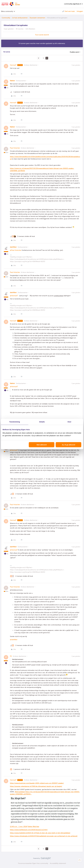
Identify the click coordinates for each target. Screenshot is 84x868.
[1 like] (20, 92)
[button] (69, 11)
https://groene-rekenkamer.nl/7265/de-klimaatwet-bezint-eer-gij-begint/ (36, 786)
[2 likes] (21, 494)
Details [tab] (42, 422)
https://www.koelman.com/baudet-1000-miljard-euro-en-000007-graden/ (37, 783)
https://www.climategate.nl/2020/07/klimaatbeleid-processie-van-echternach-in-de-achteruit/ (44, 836)
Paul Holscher (15, 148)
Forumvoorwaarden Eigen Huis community (33, 863)
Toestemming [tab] (15, 422)
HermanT (13, 65)
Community (6, 18)
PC (11, 656)
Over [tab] (69, 422)
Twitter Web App (33, 827)
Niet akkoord (42, 445)
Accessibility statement (58, 863)
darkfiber (13, 247)
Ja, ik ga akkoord (68, 445)
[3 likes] (22, 236)
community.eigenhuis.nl (73, 4)
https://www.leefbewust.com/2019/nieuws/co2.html (29, 830)
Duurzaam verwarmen (37, 18)
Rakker (12, 81)
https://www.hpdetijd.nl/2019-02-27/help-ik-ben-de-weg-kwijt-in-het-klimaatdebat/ (40, 833)
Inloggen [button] (80, 11)
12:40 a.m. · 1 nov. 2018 (18, 827)
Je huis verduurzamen (20, 18)
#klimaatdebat (20, 792)
